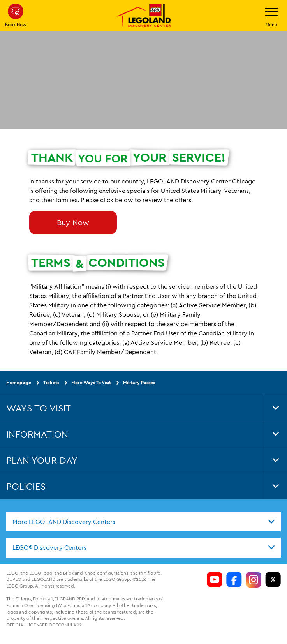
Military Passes (139, 382)
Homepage (19, 382)
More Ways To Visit (91, 382)
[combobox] (143, 522)
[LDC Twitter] (273, 580)
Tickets (51, 382)
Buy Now (73, 222)
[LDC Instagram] (254, 580)
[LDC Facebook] (234, 580)
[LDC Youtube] (215, 580)
